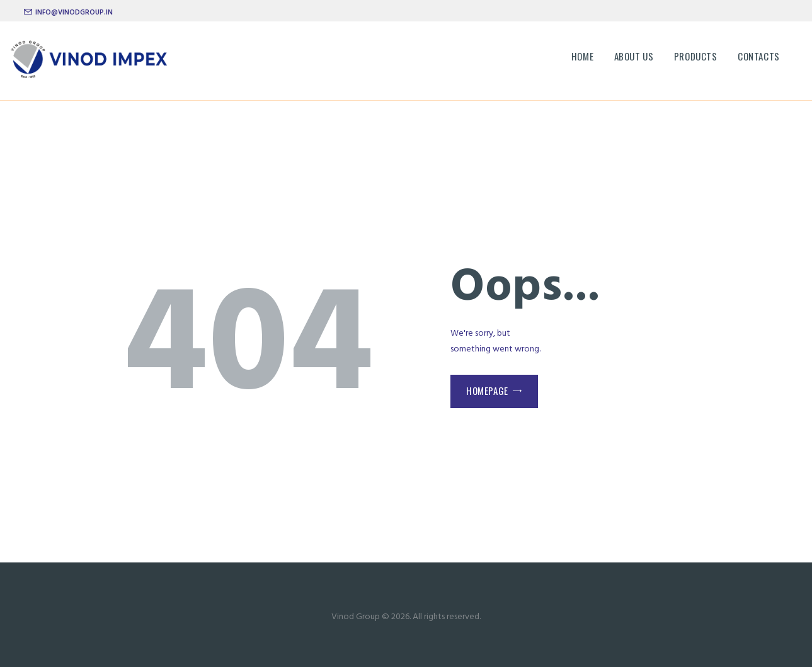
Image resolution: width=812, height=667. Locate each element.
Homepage (487, 391)
